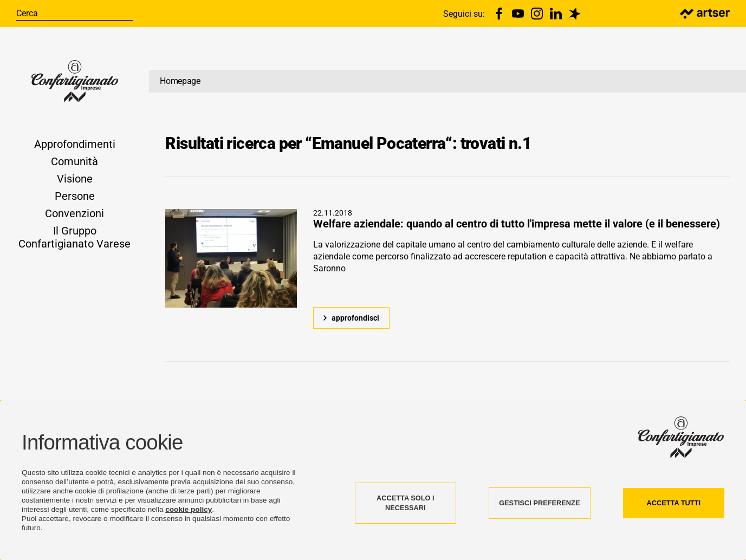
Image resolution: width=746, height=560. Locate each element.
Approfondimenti (75, 144)
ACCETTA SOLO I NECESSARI (406, 503)
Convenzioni (74, 213)
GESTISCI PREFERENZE (539, 503)
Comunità (74, 161)
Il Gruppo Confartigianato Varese (74, 237)
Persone (75, 196)
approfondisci (355, 318)
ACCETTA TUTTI (673, 503)
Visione (75, 179)
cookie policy (189, 509)
